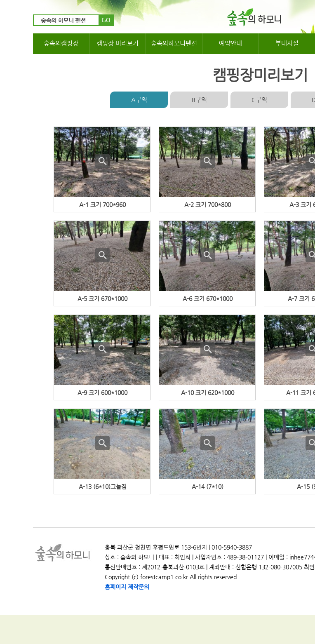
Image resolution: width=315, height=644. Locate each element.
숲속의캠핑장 (61, 43)
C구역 (259, 100)
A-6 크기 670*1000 (208, 298)
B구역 (199, 100)
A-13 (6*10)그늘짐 (103, 487)
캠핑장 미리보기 (118, 43)
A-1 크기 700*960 (102, 204)
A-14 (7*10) (208, 487)
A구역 (139, 100)
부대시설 (287, 43)
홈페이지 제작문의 (127, 587)
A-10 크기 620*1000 (208, 393)
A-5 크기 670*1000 (102, 298)
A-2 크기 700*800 (208, 204)
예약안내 (230, 43)
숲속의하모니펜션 (174, 43)
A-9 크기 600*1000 (102, 393)
